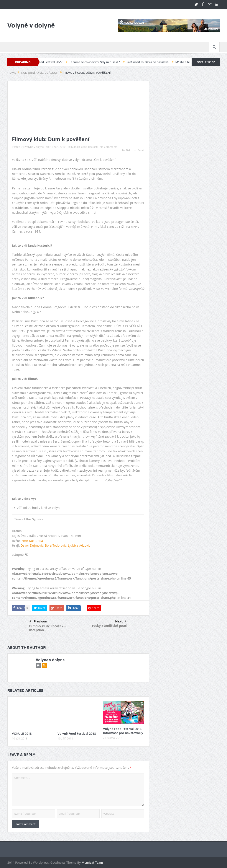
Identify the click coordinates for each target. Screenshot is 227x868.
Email (139, 150)
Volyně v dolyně (34, 147)
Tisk (126, 150)
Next (121, 621)
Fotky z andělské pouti (110, 626)
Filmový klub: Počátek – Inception (48, 628)
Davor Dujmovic (32, 545)
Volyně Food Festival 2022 (49, 62)
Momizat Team (92, 862)
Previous (38, 622)
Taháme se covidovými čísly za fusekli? (99, 62)
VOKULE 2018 (22, 734)
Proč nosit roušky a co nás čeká (152, 62)
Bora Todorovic (56, 545)
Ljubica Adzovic (79, 545)
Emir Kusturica (32, 541)
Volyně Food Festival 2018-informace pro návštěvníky (123, 731)
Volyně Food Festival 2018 (77, 734)
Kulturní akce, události (84, 147)
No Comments (109, 147)
